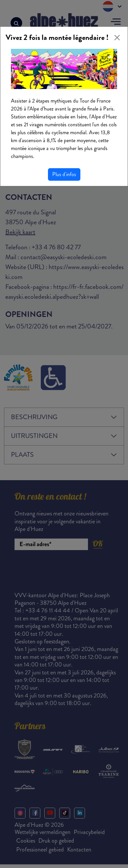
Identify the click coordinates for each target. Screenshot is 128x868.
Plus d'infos (64, 174)
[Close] (117, 38)
